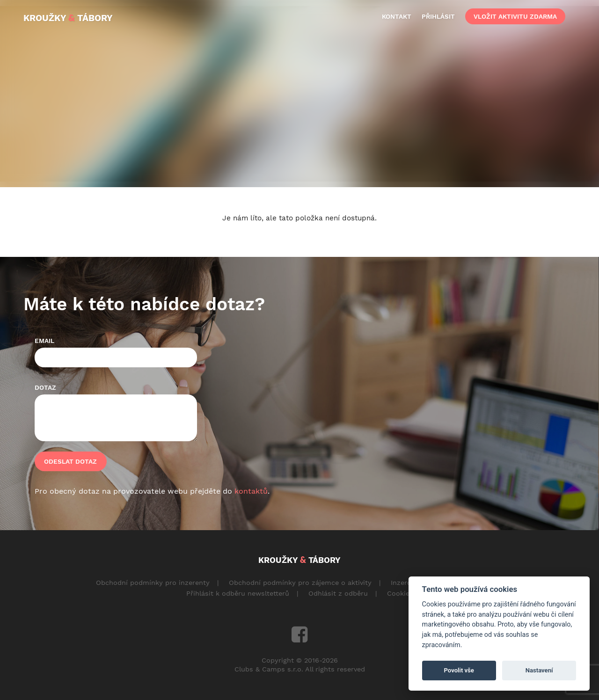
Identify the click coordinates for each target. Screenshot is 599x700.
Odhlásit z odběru (338, 593)
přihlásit (438, 16)
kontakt (397, 16)
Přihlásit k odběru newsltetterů (238, 593)
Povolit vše (459, 670)
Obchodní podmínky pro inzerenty (153, 583)
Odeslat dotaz (70, 461)
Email (44, 341)
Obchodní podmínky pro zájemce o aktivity (300, 583)
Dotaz (45, 387)
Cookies (400, 593)
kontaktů (251, 491)
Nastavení (539, 670)
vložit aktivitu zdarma (515, 16)
